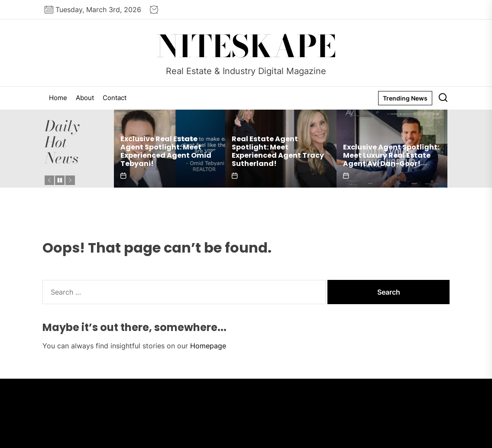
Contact (115, 98)
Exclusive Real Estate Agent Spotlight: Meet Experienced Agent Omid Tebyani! (166, 151)
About (85, 98)
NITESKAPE (246, 46)
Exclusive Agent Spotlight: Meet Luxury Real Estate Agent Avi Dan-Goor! (391, 155)
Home (58, 98)
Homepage (208, 346)
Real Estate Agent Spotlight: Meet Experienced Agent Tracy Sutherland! (278, 151)
